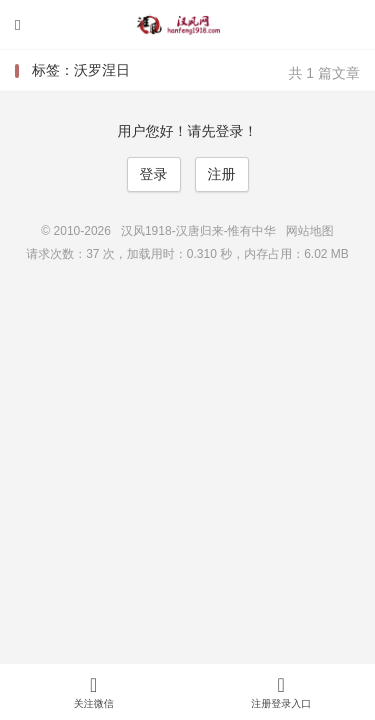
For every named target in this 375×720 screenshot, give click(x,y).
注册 (222, 174)
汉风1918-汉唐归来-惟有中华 (188, 25)
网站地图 (310, 231)
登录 (154, 174)
